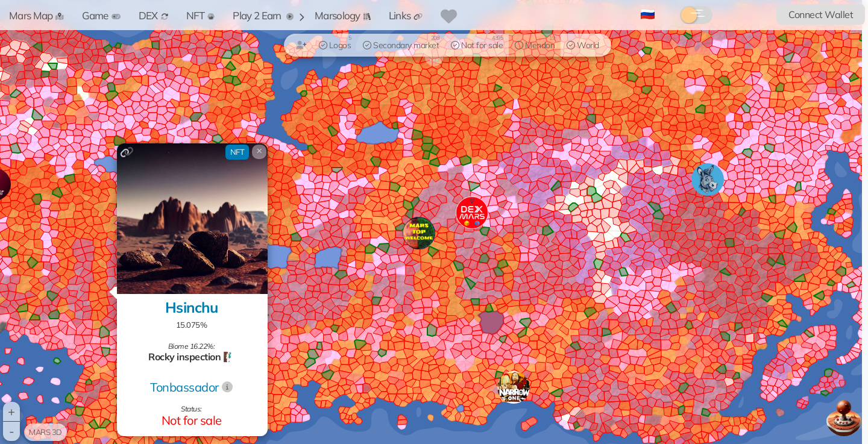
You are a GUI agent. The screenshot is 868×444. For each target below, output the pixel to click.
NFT (201, 15)
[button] (514, 387)
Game (101, 15)
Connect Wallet (821, 14)
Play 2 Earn (263, 15)
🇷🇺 (648, 14)
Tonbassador (184, 387)
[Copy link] (127, 152)
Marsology (343, 15)
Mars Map (36, 15)
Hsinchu (192, 307)
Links (406, 15)
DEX (153, 15)
